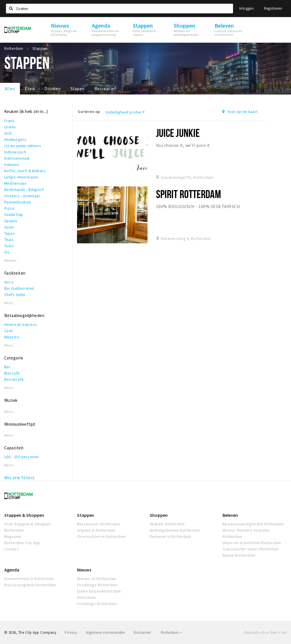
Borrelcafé (14, 379)
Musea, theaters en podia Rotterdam (246, 533)
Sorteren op (89, 112)
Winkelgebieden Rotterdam (175, 530)
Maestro (12, 337)
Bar (7, 367)
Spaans (11, 221)
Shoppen (159, 515)
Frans (9, 121)
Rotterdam (171, 632)
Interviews (87, 597)
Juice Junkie (178, 133)
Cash (9, 331)
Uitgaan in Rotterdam (96, 530)
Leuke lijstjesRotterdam (99, 591)
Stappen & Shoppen (24, 515)
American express (21, 324)
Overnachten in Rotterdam (101, 536)
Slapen (78, 89)
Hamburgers (15, 139)
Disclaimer (142, 632)
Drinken (52, 89)
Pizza (9, 208)
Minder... (12, 261)
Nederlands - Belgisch (24, 190)
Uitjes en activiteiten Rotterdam (252, 543)
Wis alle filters (19, 478)
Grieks (10, 127)
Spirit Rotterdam (189, 194)
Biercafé (12, 373)
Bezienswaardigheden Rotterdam (253, 524)
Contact (11, 549)
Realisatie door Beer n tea (265, 632)
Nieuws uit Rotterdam (97, 579)
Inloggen (247, 8)
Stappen (86, 515)
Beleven (230, 515)
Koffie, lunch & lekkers (25, 171)
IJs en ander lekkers (23, 146)
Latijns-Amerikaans (21, 177)
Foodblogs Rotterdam (97, 585)
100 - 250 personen (22, 457)
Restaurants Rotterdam (98, 524)
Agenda (12, 570)
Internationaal (17, 158)
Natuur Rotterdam (239, 555)
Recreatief (105, 89)
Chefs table (15, 295)
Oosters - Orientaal (22, 196)
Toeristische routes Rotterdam (251, 549)
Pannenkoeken (18, 202)
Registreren (273, 8)
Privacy (71, 632)
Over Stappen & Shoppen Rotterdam (28, 527)
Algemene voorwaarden (106, 632)
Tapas (10, 233)
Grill (8, 133)
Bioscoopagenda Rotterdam (30, 585)
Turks (9, 246)
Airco (9, 282)
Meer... (10, 303)
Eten (30, 89)
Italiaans (12, 164)
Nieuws (84, 570)
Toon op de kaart (240, 112)
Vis (7, 252)
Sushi (9, 227)
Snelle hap (14, 215)
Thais (9, 240)
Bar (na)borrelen (19, 288)
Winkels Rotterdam (167, 524)
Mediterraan (15, 183)
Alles (10, 89)
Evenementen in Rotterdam (29, 579)
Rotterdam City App (22, 543)
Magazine (13, 536)
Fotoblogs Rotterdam (97, 604)
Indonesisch (15, 152)
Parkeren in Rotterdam (170, 536)
